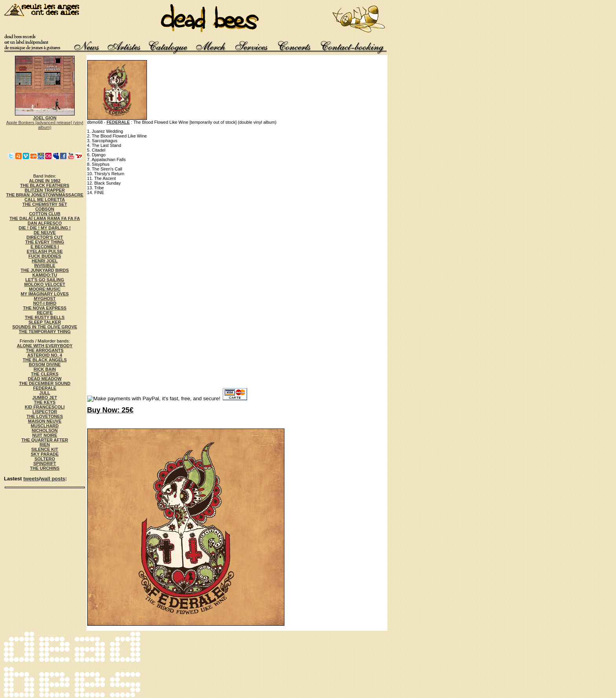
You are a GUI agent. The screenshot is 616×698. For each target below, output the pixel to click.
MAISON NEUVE (45, 421)
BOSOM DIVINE (45, 365)
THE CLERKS (45, 374)
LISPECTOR (45, 412)
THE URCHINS (45, 468)
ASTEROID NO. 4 (45, 355)
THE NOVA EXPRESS (45, 308)
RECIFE (45, 313)
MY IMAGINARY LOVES (45, 294)
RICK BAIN (45, 369)
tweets (31, 479)
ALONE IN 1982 (45, 181)
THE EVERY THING (45, 242)
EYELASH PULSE (45, 251)
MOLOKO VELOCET (45, 284)
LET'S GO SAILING (45, 280)
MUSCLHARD (45, 426)
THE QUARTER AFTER (45, 440)
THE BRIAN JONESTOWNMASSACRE (45, 195)
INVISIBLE (45, 266)
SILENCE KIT (45, 449)
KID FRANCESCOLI (45, 407)
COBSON (45, 209)
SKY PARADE (45, 454)
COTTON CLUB (45, 214)
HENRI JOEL (45, 261)
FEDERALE (45, 388)
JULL (45, 393)
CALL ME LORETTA (45, 200)
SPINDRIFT (45, 464)
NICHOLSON (45, 431)
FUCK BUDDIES (45, 256)
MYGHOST (45, 299)
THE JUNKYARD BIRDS (45, 270)
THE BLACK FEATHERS (45, 185)
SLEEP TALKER (45, 322)
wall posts (53, 479)
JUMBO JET (45, 398)
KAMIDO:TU (45, 275)
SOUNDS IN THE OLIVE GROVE (45, 327)
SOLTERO (45, 459)
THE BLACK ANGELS (45, 360)
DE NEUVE (45, 233)
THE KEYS (45, 402)
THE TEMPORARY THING (45, 332)
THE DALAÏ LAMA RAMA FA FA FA (45, 218)
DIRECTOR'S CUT (45, 237)
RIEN (45, 445)
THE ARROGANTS (45, 350)
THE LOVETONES (45, 416)
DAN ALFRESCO (45, 223)
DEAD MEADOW (45, 379)
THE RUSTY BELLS (45, 317)
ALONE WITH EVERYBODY (45, 346)
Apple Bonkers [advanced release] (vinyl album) (45, 121)
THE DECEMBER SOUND (45, 383)
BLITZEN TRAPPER (45, 190)
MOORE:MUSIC (45, 289)
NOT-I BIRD (45, 303)
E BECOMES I (45, 247)
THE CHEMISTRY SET (45, 204)
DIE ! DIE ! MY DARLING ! (45, 228)
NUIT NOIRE (45, 435)
